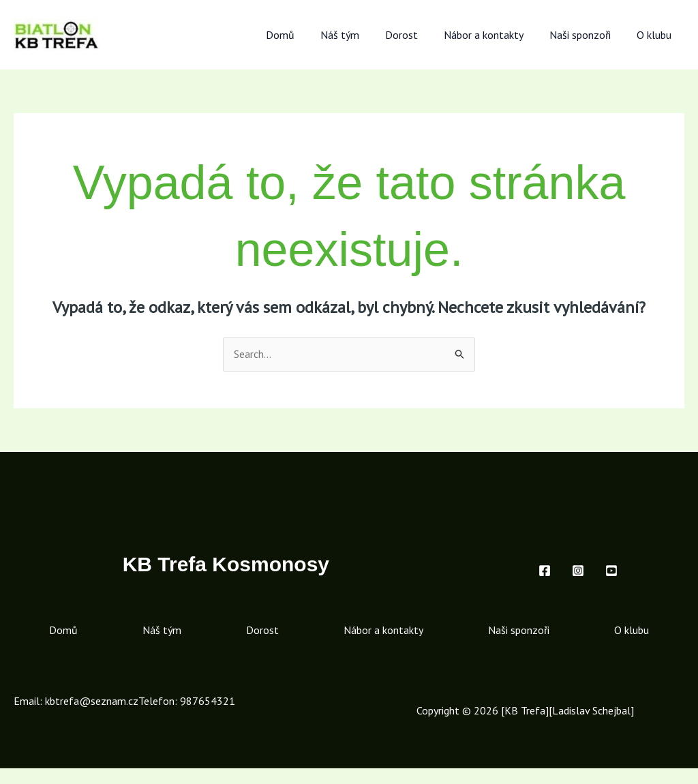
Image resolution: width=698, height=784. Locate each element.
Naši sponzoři (586, 35)
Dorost (416, 35)
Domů (303, 35)
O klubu (656, 35)
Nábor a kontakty (494, 35)
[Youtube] (611, 571)
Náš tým (358, 35)
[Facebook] (545, 571)
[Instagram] (578, 571)
